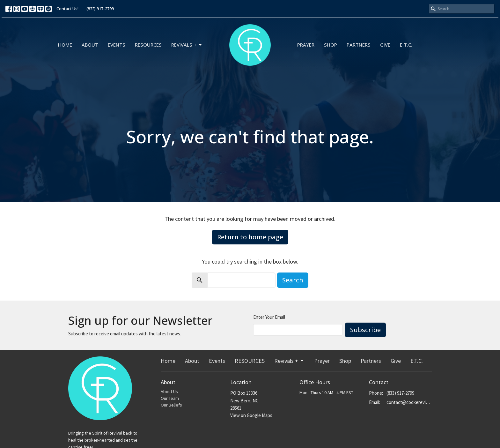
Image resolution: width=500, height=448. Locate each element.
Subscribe (365, 330)
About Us (169, 392)
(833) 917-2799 (100, 9)
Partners (359, 45)
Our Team (170, 398)
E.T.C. (406, 45)
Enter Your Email (269, 317)
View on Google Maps (251, 415)
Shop (331, 45)
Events (117, 45)
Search (293, 280)
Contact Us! (67, 9)
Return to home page (250, 237)
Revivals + (187, 45)
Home (65, 45)
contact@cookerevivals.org (409, 402)
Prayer (306, 45)
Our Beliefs (171, 405)
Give (385, 45)
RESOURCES (148, 45)
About (90, 45)
